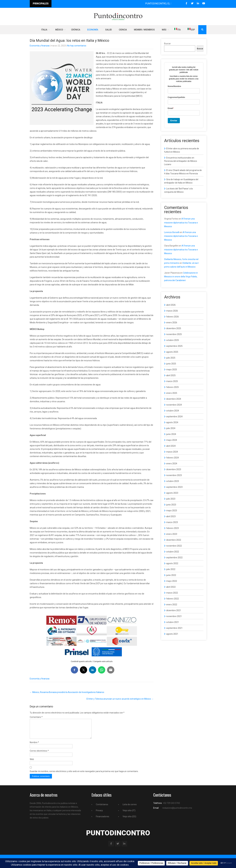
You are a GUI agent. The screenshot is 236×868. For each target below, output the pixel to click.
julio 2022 (171, 569)
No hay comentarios (77, 46)
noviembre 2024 (174, 405)
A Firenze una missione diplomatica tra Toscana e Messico (181, 222)
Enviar (174, 120)
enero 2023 (172, 534)
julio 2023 (171, 499)
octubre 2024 (173, 411)
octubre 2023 (173, 481)
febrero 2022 (173, 599)
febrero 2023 (173, 528)
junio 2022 (171, 575)
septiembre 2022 (174, 558)
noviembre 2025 (174, 334)
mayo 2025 (172, 370)
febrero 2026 (173, 317)
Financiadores (103, 820)
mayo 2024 (172, 440)
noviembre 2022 (174, 546)
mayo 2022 (172, 581)
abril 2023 (171, 516)
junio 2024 (171, 434)
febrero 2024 (173, 458)
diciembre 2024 (174, 399)
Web (32, 763)
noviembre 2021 (174, 616)
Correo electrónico (39, 754)
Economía (93, 30)
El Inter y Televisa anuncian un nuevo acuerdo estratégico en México (120, 699)
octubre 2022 (173, 552)
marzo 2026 (172, 311)
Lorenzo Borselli (172, 232)
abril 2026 (171, 305)
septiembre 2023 (174, 487)
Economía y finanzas (40, 46)
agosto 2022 (172, 563)
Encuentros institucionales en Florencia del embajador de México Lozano (181, 161)
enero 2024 (172, 464)
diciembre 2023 (174, 469)
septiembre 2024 (174, 417)
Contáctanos (102, 808)
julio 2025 (171, 358)
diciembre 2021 (174, 610)
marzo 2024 (172, 452)
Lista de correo (130, 808)
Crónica (76, 30)
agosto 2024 (172, 422)
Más (164, 30)
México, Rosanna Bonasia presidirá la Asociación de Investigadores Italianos (67, 692)
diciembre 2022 (174, 540)
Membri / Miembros (144, 30)
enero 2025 (172, 393)
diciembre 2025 (174, 328)
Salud (108, 30)
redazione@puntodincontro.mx (177, 812)
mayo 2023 (172, 511)
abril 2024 (171, 446)
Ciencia (123, 30)
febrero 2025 (173, 387)
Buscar (167, 44)
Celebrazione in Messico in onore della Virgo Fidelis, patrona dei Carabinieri (181, 277)
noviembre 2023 (174, 475)
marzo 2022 (172, 593)
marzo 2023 (172, 522)
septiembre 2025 (174, 346)
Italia (44, 30)
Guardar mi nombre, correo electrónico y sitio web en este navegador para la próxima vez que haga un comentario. (84, 775)
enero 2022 (172, 605)
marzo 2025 (172, 381)
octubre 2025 (173, 340)
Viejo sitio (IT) (129, 814)
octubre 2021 (173, 622)
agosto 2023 (172, 493)
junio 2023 (171, 505)
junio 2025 (171, 364)
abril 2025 (171, 375)
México (59, 30)
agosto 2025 (172, 352)
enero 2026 (172, 323)
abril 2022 (171, 587)
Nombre (34, 746)
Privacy (99, 814)
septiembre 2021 (174, 628)
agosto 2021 (172, 634)
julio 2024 (171, 428)
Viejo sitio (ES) (129, 820)
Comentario (36, 717)
